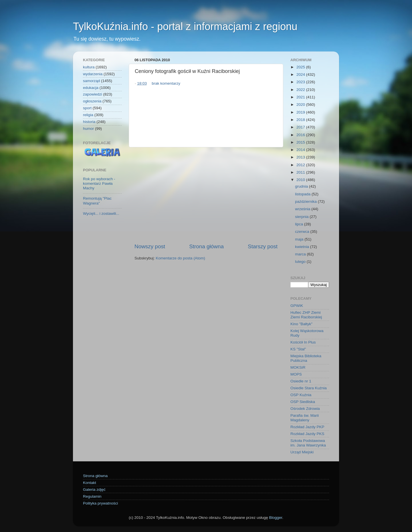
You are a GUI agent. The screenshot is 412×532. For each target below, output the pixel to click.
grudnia (302, 186)
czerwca (303, 232)
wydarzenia (93, 74)
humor (88, 129)
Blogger (276, 518)
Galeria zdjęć (94, 490)
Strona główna (206, 246)
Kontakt (90, 483)
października (306, 202)
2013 (301, 157)
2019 (301, 112)
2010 (301, 180)
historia (89, 122)
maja (300, 239)
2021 (301, 97)
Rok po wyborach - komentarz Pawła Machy (99, 183)
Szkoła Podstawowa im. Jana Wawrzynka (308, 443)
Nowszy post (150, 246)
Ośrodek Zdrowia (305, 409)
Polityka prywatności (100, 503)
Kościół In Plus (303, 342)
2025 (301, 67)
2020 (301, 105)
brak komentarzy (166, 83)
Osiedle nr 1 (301, 381)
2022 (301, 90)
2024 (301, 75)
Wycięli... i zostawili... (101, 214)
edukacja (91, 88)
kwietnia (303, 247)
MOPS (296, 374)
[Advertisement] (206, 195)
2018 (301, 120)
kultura (89, 67)
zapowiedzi (93, 94)
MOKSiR (298, 367)
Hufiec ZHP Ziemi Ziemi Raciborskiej (306, 315)
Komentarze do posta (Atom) (180, 258)
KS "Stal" (298, 349)
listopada (303, 194)
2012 (301, 165)
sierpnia (302, 217)
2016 (301, 135)
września (303, 209)
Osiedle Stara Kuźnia (309, 388)
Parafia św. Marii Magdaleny (305, 418)
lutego (301, 262)
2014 (301, 150)
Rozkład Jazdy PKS (307, 434)
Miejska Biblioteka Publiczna (306, 358)
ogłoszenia (92, 101)
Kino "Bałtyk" (301, 324)
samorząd (91, 81)
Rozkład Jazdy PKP (307, 427)
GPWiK (297, 306)
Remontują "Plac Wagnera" (97, 201)
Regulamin (92, 496)
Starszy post (263, 246)
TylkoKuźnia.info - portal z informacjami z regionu (185, 26)
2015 (301, 142)
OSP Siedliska (303, 402)
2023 (301, 82)
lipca (300, 224)
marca (301, 254)
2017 (301, 127)
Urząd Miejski (302, 452)
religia (88, 115)
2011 (301, 172)
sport (87, 108)
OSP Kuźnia (301, 395)
